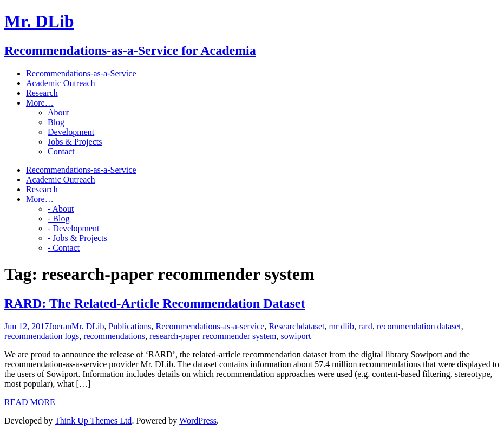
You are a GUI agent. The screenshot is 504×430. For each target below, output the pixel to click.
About (58, 112)
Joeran (60, 326)
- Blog (58, 219)
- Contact (64, 248)
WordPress (198, 421)
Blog (56, 122)
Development (71, 132)
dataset (312, 326)
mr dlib (341, 326)
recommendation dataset (419, 326)
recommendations (114, 336)
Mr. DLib (88, 326)
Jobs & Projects (75, 142)
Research (284, 326)
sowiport (296, 336)
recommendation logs (42, 336)
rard (365, 326)
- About (61, 209)
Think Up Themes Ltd (93, 421)
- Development (74, 228)
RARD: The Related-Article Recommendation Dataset (155, 303)
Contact (61, 151)
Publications (130, 326)
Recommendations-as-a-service (210, 326)
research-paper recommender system (213, 336)
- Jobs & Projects (77, 238)
